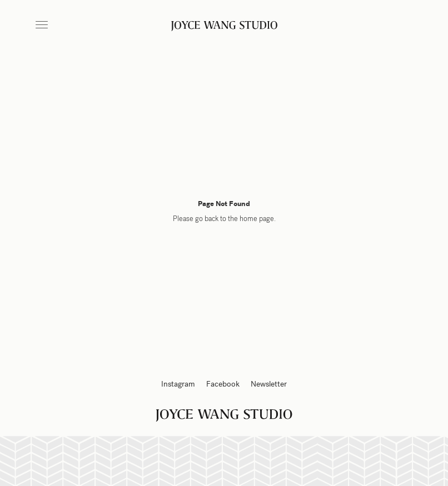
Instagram (178, 384)
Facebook (223, 384)
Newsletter (269, 384)
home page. (258, 219)
